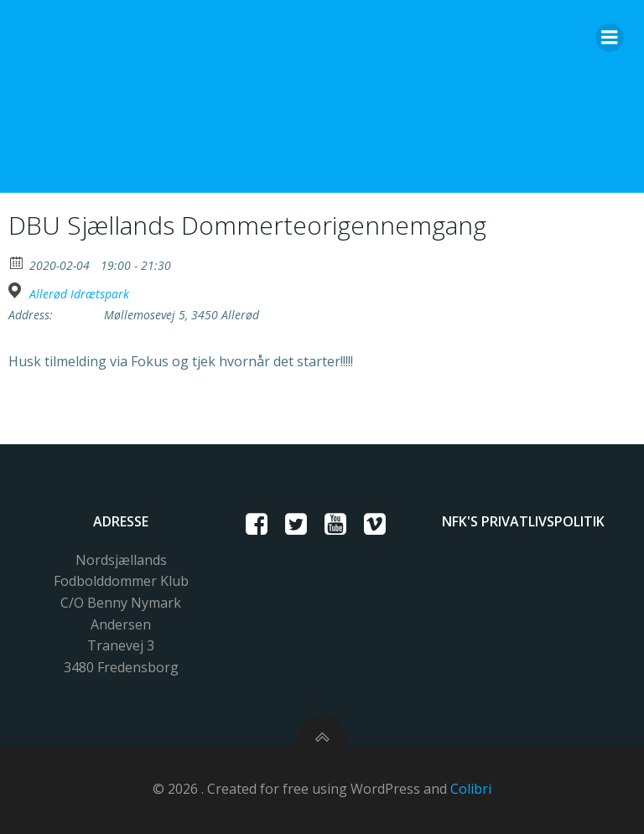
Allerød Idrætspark (79, 294)
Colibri (471, 789)
